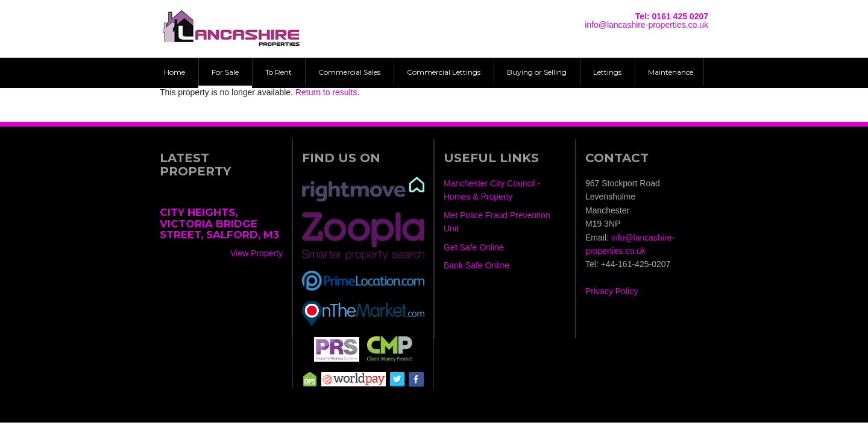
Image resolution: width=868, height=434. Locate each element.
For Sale (225, 72)
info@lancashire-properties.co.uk (646, 25)
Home (175, 72)
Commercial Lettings (444, 72)
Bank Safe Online (476, 265)
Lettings (607, 72)
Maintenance (671, 72)
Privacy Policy (612, 291)
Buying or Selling (537, 72)
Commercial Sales (349, 72)
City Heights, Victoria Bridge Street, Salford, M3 (219, 223)
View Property (256, 253)
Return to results (326, 92)
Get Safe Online (474, 247)
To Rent (278, 72)
